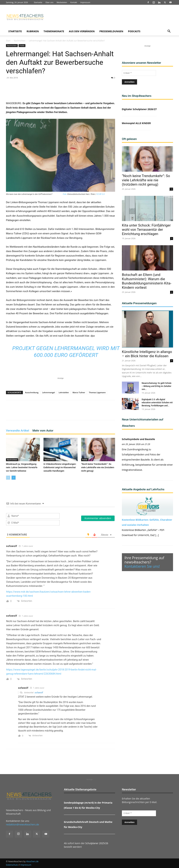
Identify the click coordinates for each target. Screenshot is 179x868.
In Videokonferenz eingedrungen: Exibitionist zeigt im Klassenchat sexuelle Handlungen (60, 467)
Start (8, 41)
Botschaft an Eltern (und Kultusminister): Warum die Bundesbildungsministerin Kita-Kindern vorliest (147, 281)
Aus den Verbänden (82, 31)
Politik (22, 46)
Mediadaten (62, 2)
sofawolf (39, 693)
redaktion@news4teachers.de (23, 824)
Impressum (85, 2)
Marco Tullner (79, 392)
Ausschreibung (32, 392)
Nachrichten (20, 41)
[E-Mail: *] (139, 73)
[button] (169, 32)
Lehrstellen (64, 392)
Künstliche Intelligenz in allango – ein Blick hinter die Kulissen (147, 354)
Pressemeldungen (111, 31)
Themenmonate (54, 31)
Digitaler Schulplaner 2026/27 (139, 109)
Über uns (49, 2)
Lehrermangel (49, 392)
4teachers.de (32, 861)
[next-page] (14, 478)
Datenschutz (12, 865)
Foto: (65, 194)
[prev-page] (8, 478)
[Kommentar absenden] (98, 518)
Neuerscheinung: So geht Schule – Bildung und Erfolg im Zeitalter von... (156, 386)
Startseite (38, 2)
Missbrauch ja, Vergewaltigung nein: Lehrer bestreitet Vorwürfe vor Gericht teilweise (22, 467)
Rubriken (33, 31)
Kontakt (74, 2)
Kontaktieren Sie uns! (142, 566)
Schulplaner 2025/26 (97, 843)
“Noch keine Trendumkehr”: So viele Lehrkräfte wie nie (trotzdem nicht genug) (98, 467)
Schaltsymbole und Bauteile (138, 439)
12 (171, 189)
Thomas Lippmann (97, 392)
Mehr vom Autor (43, 431)
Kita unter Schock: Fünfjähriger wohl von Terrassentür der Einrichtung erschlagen (146, 230)
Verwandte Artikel (18, 431)
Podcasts (134, 31)
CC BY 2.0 (101, 194)
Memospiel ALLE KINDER (136, 123)
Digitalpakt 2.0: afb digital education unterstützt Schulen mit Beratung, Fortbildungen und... (157, 403)
